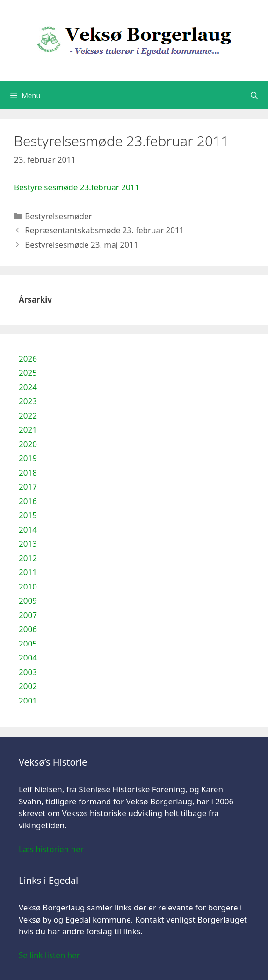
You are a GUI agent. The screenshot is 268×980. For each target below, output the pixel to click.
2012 (28, 558)
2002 (28, 686)
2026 (28, 359)
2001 (28, 700)
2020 (28, 444)
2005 (28, 643)
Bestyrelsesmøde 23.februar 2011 (77, 187)
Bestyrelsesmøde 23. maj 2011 (81, 245)
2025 (28, 373)
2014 (28, 529)
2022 (28, 415)
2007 (28, 615)
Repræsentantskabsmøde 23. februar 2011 (104, 230)
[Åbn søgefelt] (254, 95)
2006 (28, 629)
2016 (28, 501)
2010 (28, 586)
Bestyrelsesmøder (58, 216)
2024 (28, 387)
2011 (28, 572)
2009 (28, 600)
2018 (28, 472)
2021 (28, 430)
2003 (28, 672)
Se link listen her (49, 955)
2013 (28, 543)
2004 (28, 657)
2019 (28, 458)
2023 (28, 401)
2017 (28, 486)
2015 (28, 515)
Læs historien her (51, 849)
